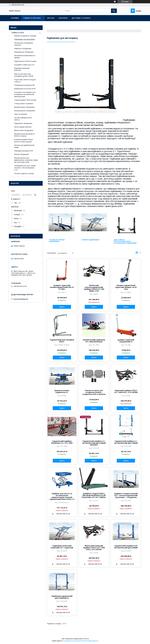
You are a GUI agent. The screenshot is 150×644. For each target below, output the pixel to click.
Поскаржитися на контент (71, 641)
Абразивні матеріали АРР (24, 151)
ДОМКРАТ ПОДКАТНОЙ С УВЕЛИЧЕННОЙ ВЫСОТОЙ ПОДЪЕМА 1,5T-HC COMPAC (94, 495)
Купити (62, 307)
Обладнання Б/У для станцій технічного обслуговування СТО (25, 168)
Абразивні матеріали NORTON (22, 69)
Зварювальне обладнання (24, 52)
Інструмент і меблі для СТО (24, 65)
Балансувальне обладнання (25, 111)
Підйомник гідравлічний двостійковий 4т (62, 597)
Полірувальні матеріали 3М (24, 85)
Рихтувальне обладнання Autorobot (24, 44)
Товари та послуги (32, 18)
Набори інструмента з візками (25, 36)
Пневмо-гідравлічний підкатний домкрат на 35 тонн (126, 287)
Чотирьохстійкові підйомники (57, 241)
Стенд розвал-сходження (24, 104)
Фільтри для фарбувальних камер (24, 146)
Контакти (63, 18)
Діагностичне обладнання (24, 130)
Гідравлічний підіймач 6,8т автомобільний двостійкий (126, 547)
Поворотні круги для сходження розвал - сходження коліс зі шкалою (94, 392)
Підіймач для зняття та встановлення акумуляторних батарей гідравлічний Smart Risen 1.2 (62, 496)
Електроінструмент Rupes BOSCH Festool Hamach (24, 141)
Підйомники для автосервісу (25, 39)
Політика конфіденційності (89, 641)
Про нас (51, 18)
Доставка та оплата (81, 18)
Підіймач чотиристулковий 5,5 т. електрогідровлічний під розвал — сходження (126, 495)
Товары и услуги (18, 32)
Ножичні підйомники (90, 240)
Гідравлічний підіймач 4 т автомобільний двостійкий (126, 442)
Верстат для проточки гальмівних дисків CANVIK (24, 75)
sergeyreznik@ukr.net (21, 299)
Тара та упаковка (21, 114)
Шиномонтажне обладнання (24, 107)
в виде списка (140, 253)
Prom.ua (86, 639)
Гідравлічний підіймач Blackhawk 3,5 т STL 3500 (62, 442)
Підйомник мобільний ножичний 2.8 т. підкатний (62, 547)
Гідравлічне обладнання (23, 123)
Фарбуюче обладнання (23, 49)
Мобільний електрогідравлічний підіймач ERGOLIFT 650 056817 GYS (94, 288)
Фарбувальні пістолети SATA (25, 89)
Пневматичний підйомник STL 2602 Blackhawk (94, 341)
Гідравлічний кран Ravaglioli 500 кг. (62, 341)
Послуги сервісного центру (24, 173)
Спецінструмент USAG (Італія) (25, 100)
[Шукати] (114, 11)
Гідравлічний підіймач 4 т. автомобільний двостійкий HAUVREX (94, 443)
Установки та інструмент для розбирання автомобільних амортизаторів (25, 94)
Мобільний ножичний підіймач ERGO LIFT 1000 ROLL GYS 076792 (94, 548)
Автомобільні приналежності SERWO (25, 57)
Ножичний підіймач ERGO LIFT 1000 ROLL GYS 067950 (126, 391)
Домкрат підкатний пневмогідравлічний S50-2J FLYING (62, 287)
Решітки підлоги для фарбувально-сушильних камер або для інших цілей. (26, 160)
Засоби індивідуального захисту (23, 119)
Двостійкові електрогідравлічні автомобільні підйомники (125, 241)
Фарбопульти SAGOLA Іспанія (25, 61)
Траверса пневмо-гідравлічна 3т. (62, 391)
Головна (15, 18)
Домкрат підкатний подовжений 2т (126, 341)
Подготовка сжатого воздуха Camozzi (25, 81)
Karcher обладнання (22, 154)
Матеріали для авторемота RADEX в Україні (24, 135)
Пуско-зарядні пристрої (23, 127)
